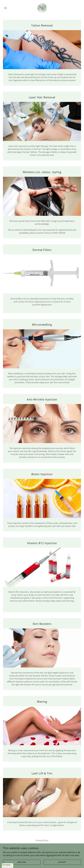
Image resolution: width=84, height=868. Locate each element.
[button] (9, 8)
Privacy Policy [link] (42, 840)
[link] (42, 8)
